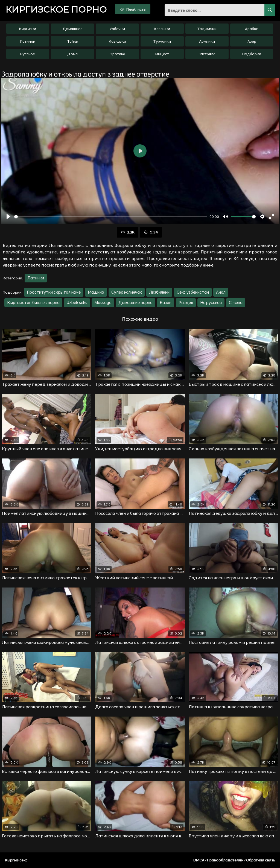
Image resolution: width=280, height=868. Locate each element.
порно (56, 10)
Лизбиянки (159, 292)
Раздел (186, 303)
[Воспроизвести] (8, 217)
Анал (221, 292)
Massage (103, 303)
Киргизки (28, 29)
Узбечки (117, 29)
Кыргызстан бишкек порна (33, 303)
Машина (96, 292)
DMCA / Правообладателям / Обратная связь (234, 860)
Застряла (207, 54)
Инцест (162, 54)
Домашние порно (135, 303)
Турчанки (162, 41)
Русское (28, 54)
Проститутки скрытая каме (54, 292)
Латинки (28, 41)
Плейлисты (133, 9)
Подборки (252, 54)
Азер (252, 41)
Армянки (207, 41)
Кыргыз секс (16, 860)
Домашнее (73, 29)
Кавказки (117, 41)
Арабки (252, 29)
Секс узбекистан (193, 292)
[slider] (111, 217)
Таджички (207, 29)
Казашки (162, 29)
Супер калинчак (127, 292)
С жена (236, 303)
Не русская (211, 303)
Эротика (117, 54)
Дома (72, 54)
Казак (166, 303)
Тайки (73, 41)
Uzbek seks (77, 303)
